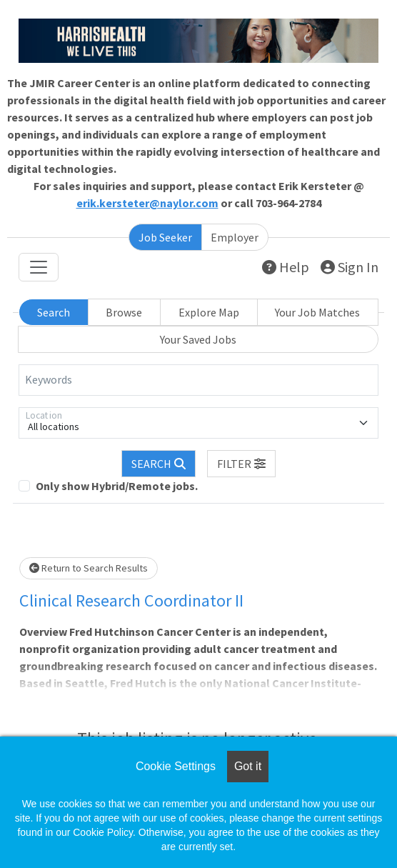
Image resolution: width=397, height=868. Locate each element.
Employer (235, 237)
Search (54, 312)
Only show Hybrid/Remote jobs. (117, 486)
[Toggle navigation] (39, 267)
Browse (124, 312)
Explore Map (209, 312)
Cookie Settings (176, 766)
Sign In (350, 267)
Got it (248, 766)
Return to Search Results (89, 568)
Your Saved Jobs (198, 339)
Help (286, 267)
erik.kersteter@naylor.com (147, 203)
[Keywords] (198, 380)
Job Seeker (165, 237)
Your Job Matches (317, 312)
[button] (241, 464)
